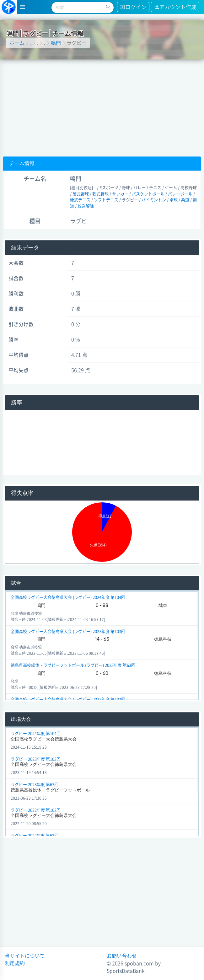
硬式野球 (81, 194)
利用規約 (15, 963)
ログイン (133, 7)
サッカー (120, 194)
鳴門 (56, 43)
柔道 (185, 200)
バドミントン (154, 200)
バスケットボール (148, 194)
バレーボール (180, 194)
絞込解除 (86, 206)
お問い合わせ (122, 956)
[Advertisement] (102, 106)
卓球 (174, 200)
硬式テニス (80, 200)
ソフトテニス (106, 200)
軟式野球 (100, 194)
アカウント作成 (175, 7)
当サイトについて (25, 956)
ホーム (17, 43)
